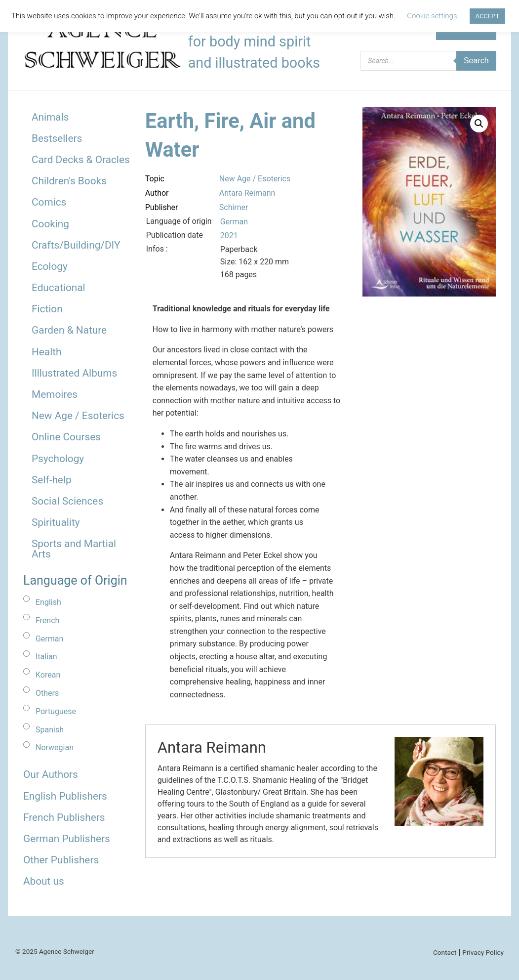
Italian (46, 657)
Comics (49, 202)
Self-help (52, 480)
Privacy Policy (483, 952)
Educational (59, 288)
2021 (229, 235)
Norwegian (55, 747)
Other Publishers (61, 860)
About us (44, 881)
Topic (155, 179)
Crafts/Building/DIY (76, 245)
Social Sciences (67, 501)
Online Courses (66, 437)
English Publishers (65, 796)
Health (47, 352)
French (47, 620)
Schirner (234, 207)
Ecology (50, 266)
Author (157, 193)
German (49, 639)
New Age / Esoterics (78, 416)
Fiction (47, 309)
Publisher (162, 207)
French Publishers (64, 817)
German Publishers (67, 839)
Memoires (55, 394)
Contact (445, 952)
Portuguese (56, 711)
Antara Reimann (247, 193)
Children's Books (69, 181)
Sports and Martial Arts (74, 549)
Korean (48, 675)
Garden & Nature (69, 330)
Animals (50, 117)
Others (47, 693)
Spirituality (56, 522)
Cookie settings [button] (432, 16)
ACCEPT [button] (488, 16)
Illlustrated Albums (74, 373)
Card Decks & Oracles (81, 160)
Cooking (50, 224)
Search (476, 61)
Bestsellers (57, 138)
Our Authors (51, 774)
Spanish (50, 730)
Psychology (58, 459)
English (48, 602)
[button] (479, 124)
